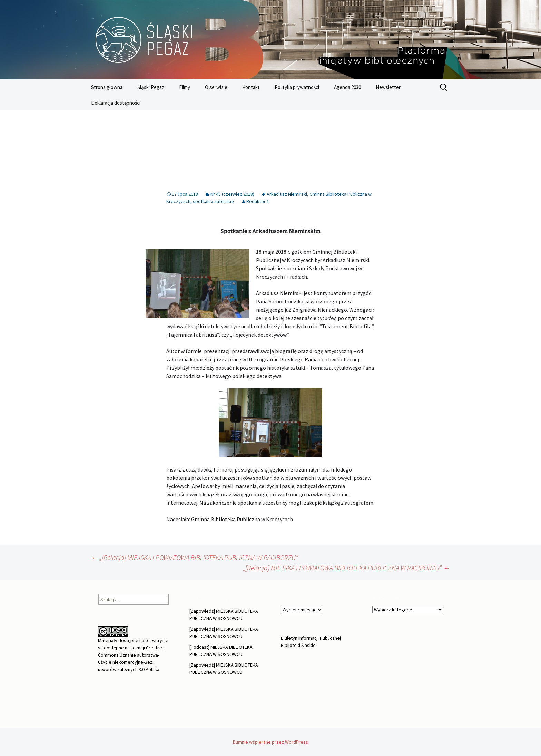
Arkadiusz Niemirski (287, 194)
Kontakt (251, 87)
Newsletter (388, 87)
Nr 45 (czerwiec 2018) (232, 194)
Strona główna (107, 87)
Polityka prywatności (297, 87)
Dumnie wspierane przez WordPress (270, 742)
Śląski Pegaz (151, 87)
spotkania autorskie (213, 201)
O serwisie (216, 87)
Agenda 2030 (347, 87)
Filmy (185, 87)
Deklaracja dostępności (116, 103)
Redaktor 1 (258, 201)
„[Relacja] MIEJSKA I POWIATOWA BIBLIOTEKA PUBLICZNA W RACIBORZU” (195, 557)
